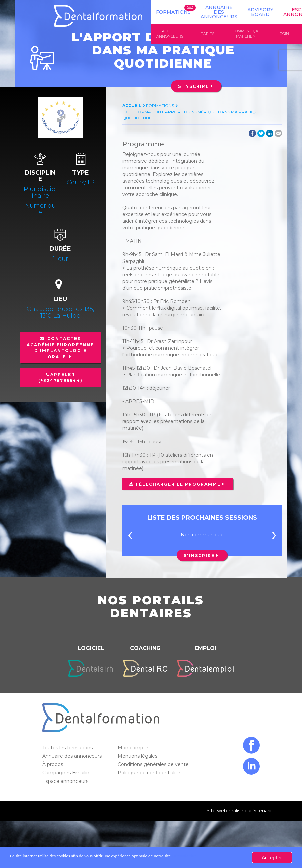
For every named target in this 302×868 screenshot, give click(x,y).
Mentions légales (138, 757)
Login (283, 34)
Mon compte (134, 748)
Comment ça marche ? (245, 34)
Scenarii (262, 811)
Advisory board (260, 12)
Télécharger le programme (178, 485)
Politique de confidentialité (150, 773)
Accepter (272, 857)
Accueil (132, 106)
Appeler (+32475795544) (60, 378)
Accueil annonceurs (170, 34)
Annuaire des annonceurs (219, 12)
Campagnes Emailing (68, 773)
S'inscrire (194, 87)
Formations (173, 12)
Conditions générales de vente (154, 765)
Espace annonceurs (66, 782)
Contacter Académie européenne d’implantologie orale (60, 348)
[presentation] (130, 537)
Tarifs (208, 34)
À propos (53, 765)
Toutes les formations (68, 748)
